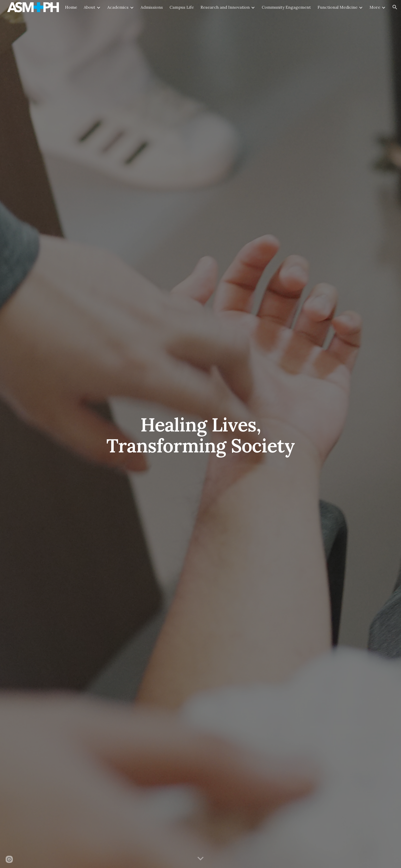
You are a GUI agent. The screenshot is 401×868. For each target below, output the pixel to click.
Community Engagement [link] (286, 7)
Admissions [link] (152, 7)
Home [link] (71, 7)
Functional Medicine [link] (337, 7)
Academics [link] (118, 7)
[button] (395, 7)
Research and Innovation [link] (225, 7)
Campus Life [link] (182, 7)
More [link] (375, 7)
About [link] (89, 7)
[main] (200, 434)
